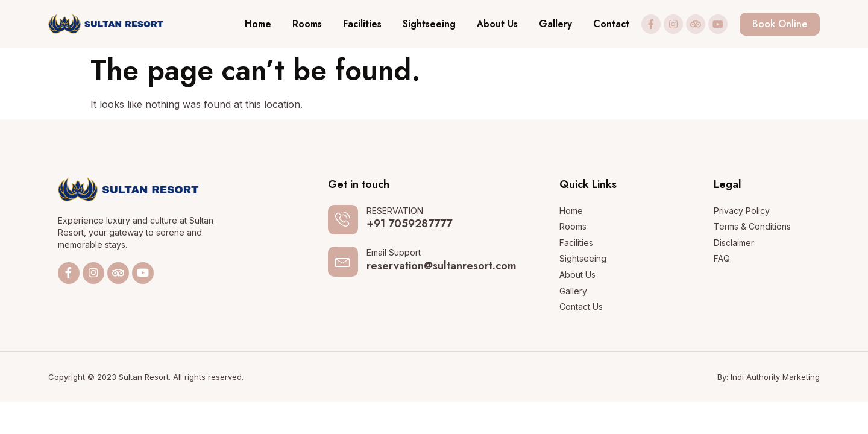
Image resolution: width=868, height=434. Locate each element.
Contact (611, 24)
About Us (497, 24)
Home (258, 24)
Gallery (555, 24)
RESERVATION (395, 211)
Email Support (394, 253)
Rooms (307, 24)
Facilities (362, 24)
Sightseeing (429, 24)
